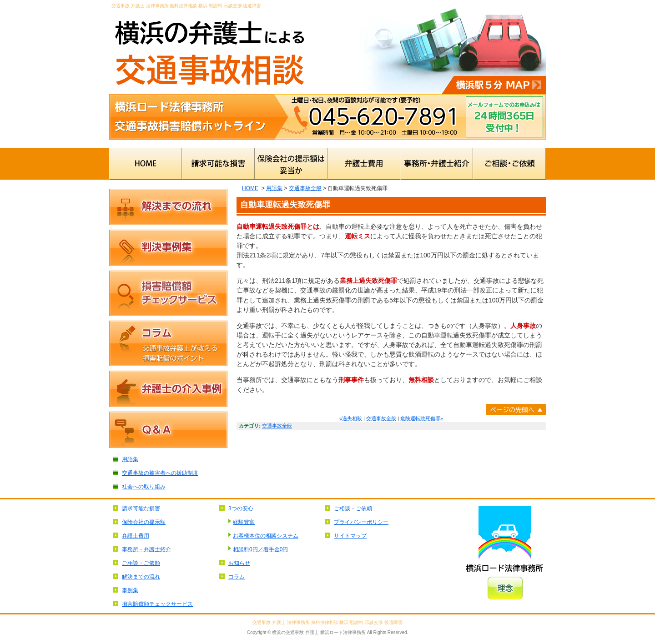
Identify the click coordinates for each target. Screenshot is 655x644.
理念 (505, 588)
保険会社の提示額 (144, 522)
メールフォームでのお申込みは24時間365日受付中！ (504, 117)
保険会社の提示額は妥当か (291, 164)
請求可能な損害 (218, 164)
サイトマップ (350, 536)
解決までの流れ (168, 207)
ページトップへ (516, 409)
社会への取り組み (144, 487)
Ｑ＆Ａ (168, 430)
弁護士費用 (364, 164)
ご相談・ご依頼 (509, 164)
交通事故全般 (305, 188)
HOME (146, 164)
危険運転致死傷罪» (422, 418)
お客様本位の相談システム (266, 536)
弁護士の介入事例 (168, 389)
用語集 (274, 188)
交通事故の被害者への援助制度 (160, 473)
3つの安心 (241, 508)
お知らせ (239, 563)
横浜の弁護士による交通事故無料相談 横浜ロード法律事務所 (209, 47)
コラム (168, 343)
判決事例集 (168, 248)
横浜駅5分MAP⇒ (494, 85)
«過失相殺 (351, 418)
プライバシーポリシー (361, 522)
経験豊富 (244, 522)
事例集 (130, 590)
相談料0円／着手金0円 (260, 549)
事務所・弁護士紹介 (437, 164)
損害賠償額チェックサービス (168, 293)
